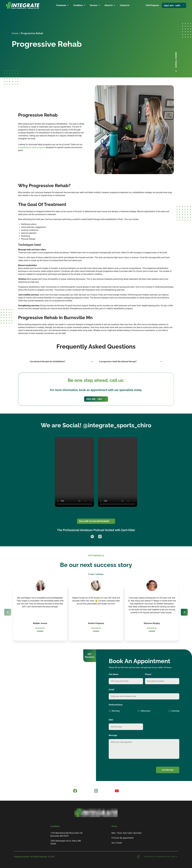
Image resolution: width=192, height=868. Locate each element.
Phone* (148, 674)
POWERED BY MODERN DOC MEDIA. (158, 857)
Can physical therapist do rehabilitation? (48, 361)
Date (111, 720)
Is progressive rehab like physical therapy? (118, 361)
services (94, 5)
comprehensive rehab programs (32, 147)
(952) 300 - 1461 (172, 5)
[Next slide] (184, 612)
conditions (78, 5)
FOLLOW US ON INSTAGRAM (94, 521)
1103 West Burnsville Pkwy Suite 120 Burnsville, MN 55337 (66, 834)
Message (113, 735)
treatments (61, 5)
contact (40, 631)
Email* (112, 690)
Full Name (114, 674)
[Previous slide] (8, 612)
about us (109, 5)
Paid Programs (152, 5)
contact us (125, 5)
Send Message (168, 770)
